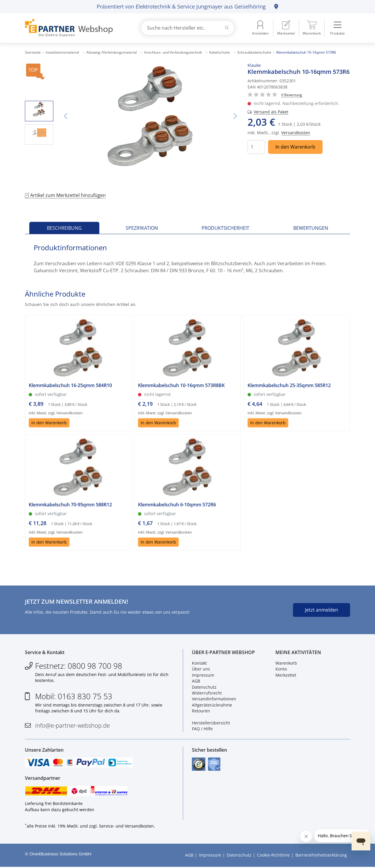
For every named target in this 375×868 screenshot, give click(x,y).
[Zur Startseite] (76, 28)
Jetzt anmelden (322, 610)
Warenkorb (286, 663)
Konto (281, 669)
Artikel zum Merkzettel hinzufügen (65, 195)
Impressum (203, 675)
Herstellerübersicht (211, 723)
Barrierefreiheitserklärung (321, 856)
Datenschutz (204, 687)
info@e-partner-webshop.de (73, 726)
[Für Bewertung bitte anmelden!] (292, 95)
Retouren (201, 711)
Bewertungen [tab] (311, 228)
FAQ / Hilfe (202, 729)
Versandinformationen (214, 699)
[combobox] (187, 28)
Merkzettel (286, 675)
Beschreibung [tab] (64, 228)
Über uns (201, 669)
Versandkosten (296, 133)
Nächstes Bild (235, 116)
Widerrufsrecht (207, 693)
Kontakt (199, 663)
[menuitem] (286, 28)
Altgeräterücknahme (212, 705)
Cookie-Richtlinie (273, 856)
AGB (196, 681)
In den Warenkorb (295, 147)
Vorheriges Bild (66, 116)
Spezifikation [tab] (142, 228)
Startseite (33, 52)
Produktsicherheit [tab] (225, 228)
